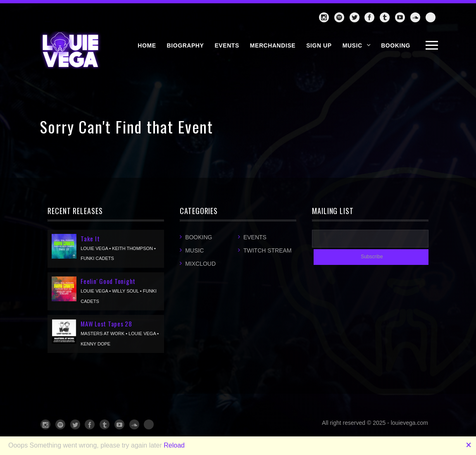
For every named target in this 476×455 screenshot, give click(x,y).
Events (255, 237)
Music (352, 45)
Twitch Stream (268, 250)
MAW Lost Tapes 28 (106, 324)
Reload (174, 445)
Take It (90, 238)
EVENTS (227, 45)
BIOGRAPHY (186, 45)
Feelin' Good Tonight (108, 281)
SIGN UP (319, 45)
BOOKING (396, 45)
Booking (199, 237)
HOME (147, 45)
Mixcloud (200, 264)
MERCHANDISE (273, 45)
